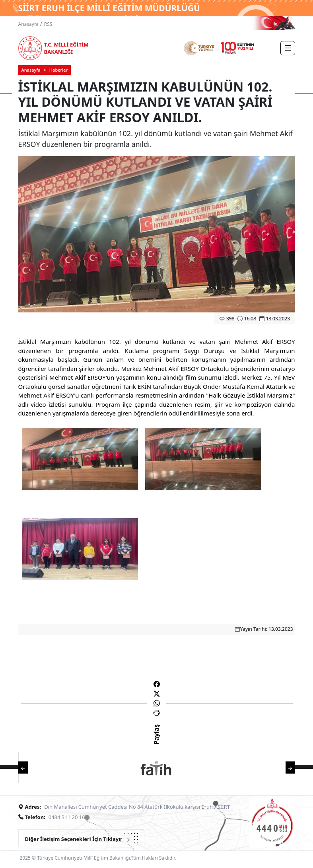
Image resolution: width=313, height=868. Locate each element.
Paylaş (156, 741)
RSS (48, 24)
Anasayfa (28, 24)
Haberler (58, 70)
